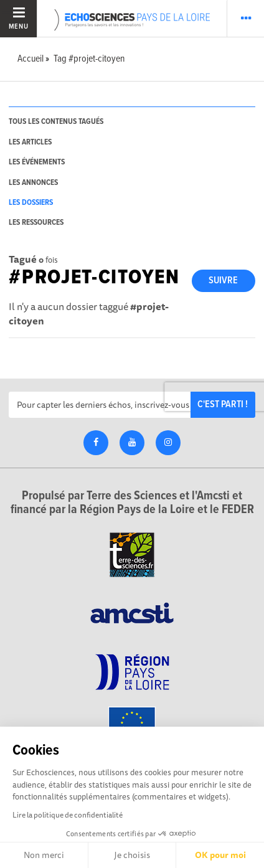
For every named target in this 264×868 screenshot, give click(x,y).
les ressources (36, 223)
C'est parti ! (223, 404)
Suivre (223, 281)
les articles (30, 142)
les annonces (33, 183)
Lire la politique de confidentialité (68, 815)
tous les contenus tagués (56, 122)
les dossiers (31, 203)
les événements (37, 162)
